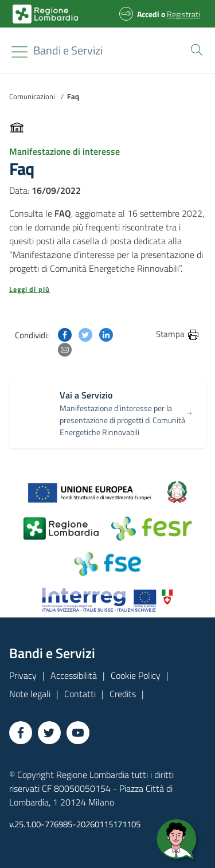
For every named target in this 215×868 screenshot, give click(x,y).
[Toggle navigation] (19, 52)
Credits (123, 694)
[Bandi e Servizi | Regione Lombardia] (45, 14)
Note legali (30, 694)
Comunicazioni (32, 96)
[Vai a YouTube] (78, 733)
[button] (194, 49)
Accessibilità (74, 675)
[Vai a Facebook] (21, 733)
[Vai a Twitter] (49, 733)
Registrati (183, 14)
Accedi (148, 14)
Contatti (80, 694)
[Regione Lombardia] (68, 50)
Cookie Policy (136, 675)
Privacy (23, 675)
